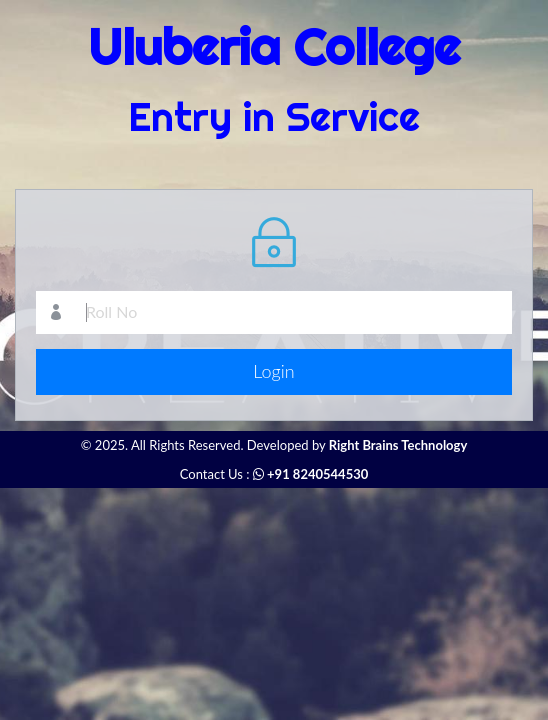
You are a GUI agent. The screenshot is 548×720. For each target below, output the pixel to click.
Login (273, 371)
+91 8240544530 (310, 474)
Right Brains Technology (398, 445)
